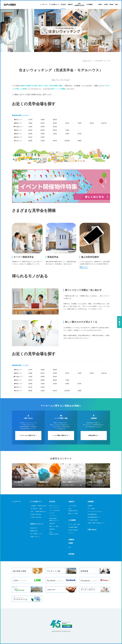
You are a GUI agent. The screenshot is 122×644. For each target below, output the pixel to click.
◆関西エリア (18, 134)
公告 (70, 547)
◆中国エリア (18, 137)
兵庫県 (67, 134)
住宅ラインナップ (54, 506)
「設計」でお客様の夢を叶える (38, 511)
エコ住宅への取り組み (36, 517)
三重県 (67, 130)
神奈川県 (104, 123)
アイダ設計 (61, 624)
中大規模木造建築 (73, 527)
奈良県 (79, 134)
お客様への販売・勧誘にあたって (96, 523)
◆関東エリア (18, 123)
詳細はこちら (83, 267)
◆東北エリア (18, 120)
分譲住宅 (70, 4)
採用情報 (71, 554)
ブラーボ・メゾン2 (53, 515)
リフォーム (71, 533)
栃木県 (43, 123)
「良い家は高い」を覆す (36, 509)
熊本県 (55, 141)
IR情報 (71, 543)
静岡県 (43, 130)
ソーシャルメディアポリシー (95, 511)
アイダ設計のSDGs (93, 520)
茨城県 (30, 123)
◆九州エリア (18, 141)
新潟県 (55, 127)
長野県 (43, 127)
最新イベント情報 (54, 526)
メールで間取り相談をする (60, 435)
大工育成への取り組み (36, 514)
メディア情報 (91, 509)
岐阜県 (30, 130)
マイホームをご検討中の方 (27, 435)
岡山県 (30, 137)
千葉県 (79, 123)
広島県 (43, 137)
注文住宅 (63, 4)
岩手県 (30, 120)
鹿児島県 (67, 141)
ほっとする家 (52, 513)
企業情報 (91, 502)
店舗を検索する (93, 435)
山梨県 (30, 127)
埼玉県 (67, 123)
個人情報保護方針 (92, 514)
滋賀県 (30, 134)
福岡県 (30, 141)
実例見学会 (52, 529)
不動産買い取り (34, 531)
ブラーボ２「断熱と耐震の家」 (55, 511)
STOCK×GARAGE (73, 530)
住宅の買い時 (33, 528)
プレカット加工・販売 (74, 524)
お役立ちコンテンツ (37, 524)
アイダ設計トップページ (87, 61)
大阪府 (55, 134)
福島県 (55, 120)
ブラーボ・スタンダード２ (54, 508)
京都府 (43, 134)
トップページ (43, 4)
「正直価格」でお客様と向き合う (39, 506)
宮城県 (43, 120)
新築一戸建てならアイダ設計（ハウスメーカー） (10, 5)
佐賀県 (43, 141)
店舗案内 (71, 540)
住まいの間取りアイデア (36, 534)
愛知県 (55, 130)
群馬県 (55, 123)
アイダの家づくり (54, 4)
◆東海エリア (18, 130)
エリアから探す (72, 506)
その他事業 (89, 4)
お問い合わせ (92, 530)
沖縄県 (79, 141)
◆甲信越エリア (18, 127)
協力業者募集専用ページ (94, 517)
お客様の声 (52, 523)
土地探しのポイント (35, 537)
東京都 (92, 123)
